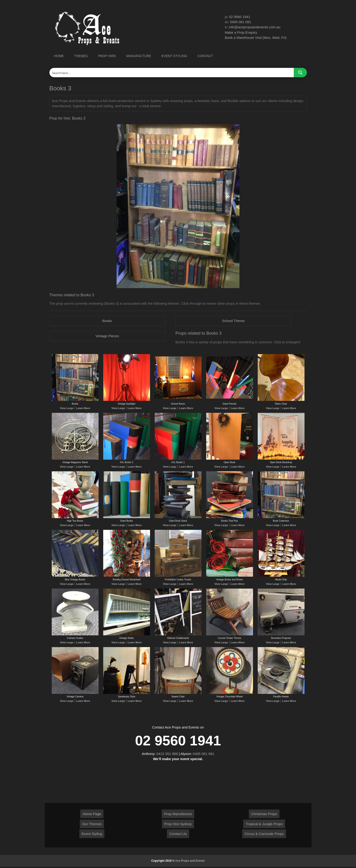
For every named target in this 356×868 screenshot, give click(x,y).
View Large (67, 408)
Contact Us (178, 835)
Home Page (92, 815)
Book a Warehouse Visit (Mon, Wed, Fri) (256, 38)
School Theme (233, 321)
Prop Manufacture (178, 815)
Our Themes (92, 825)
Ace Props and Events (190, 862)
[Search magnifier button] (300, 73)
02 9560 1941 (240, 17)
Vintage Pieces (107, 336)
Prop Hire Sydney (178, 825)
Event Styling (92, 835)
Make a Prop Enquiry (241, 33)
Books (107, 321)
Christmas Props (264, 815)
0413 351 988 (167, 755)
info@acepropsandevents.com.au (255, 27)
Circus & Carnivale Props (264, 835)
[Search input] (172, 73)
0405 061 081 (241, 22)
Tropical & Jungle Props (264, 825)
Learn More (83, 408)
